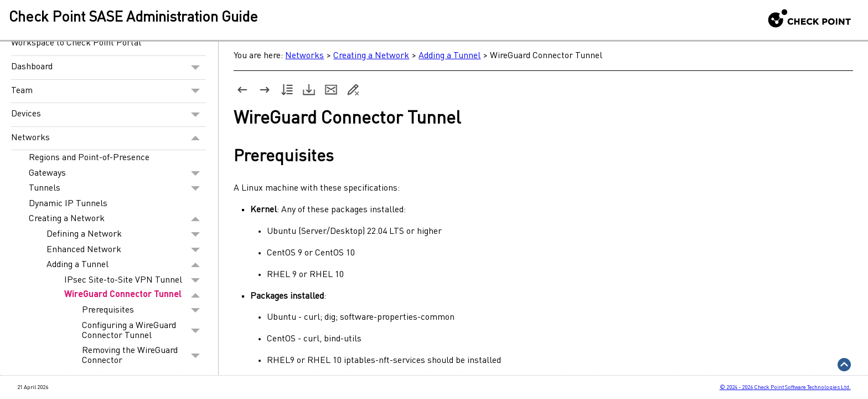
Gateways (117, 173)
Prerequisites (144, 310)
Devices (108, 115)
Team (108, 91)
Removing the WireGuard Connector (144, 356)
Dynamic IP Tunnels (68, 204)
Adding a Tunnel (126, 265)
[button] (196, 68)
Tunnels (117, 188)
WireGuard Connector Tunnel (135, 296)
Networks (108, 139)
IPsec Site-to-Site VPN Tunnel (135, 280)
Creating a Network (117, 219)
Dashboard (108, 68)
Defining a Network (126, 234)
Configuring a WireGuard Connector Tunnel (144, 331)
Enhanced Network (126, 250)
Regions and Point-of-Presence (89, 158)
